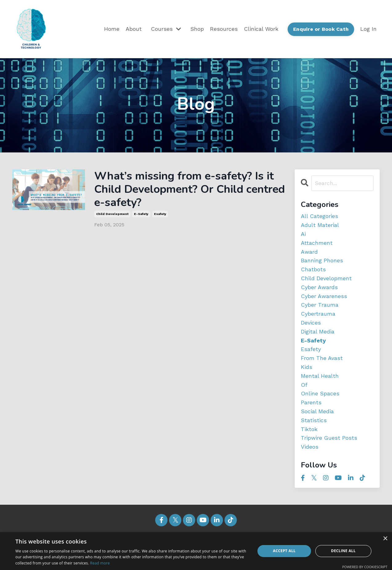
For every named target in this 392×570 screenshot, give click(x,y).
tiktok (309, 429)
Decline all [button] (343, 551)
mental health (320, 376)
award (309, 252)
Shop (197, 29)
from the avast (322, 358)
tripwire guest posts (329, 438)
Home (112, 29)
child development (112, 214)
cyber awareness (324, 296)
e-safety (141, 214)
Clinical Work (261, 29)
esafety (160, 214)
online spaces (320, 393)
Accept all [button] (284, 551)
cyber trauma (320, 305)
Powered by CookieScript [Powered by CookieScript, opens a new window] (365, 567)
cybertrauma (318, 314)
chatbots (313, 269)
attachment (317, 243)
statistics (314, 420)
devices (311, 323)
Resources (224, 29)
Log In (368, 29)
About (134, 29)
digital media (318, 331)
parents (311, 402)
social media (317, 411)
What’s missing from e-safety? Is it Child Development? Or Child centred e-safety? (190, 189)
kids (307, 367)
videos (310, 447)
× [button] (385, 539)
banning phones (322, 260)
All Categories (319, 216)
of (304, 385)
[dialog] (196, 551)
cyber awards (319, 287)
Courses (166, 29)
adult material (320, 225)
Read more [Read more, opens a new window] (100, 563)
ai (303, 234)
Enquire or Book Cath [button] (321, 29)
